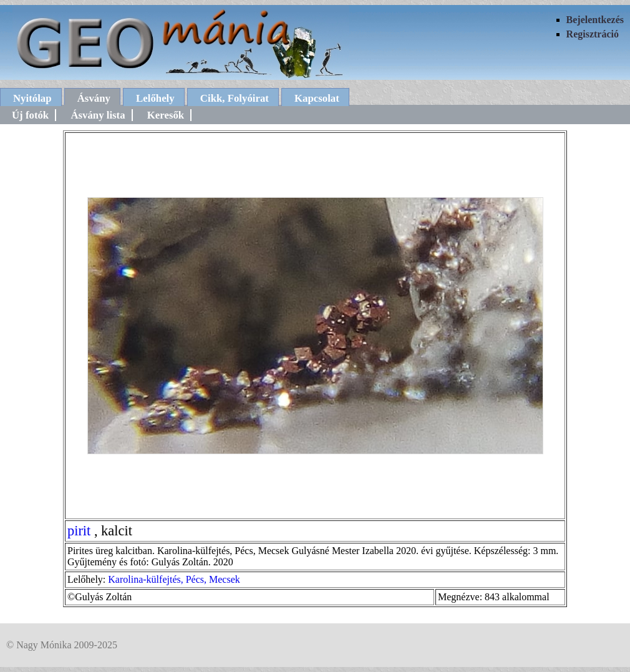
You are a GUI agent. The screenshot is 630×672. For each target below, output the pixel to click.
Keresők (166, 115)
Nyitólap (32, 98)
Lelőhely (155, 98)
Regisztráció (593, 34)
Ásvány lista (98, 115)
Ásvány (94, 98)
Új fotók (30, 115)
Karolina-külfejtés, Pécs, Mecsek (174, 579)
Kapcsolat (317, 98)
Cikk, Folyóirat (235, 98)
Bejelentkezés (595, 20)
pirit (79, 531)
